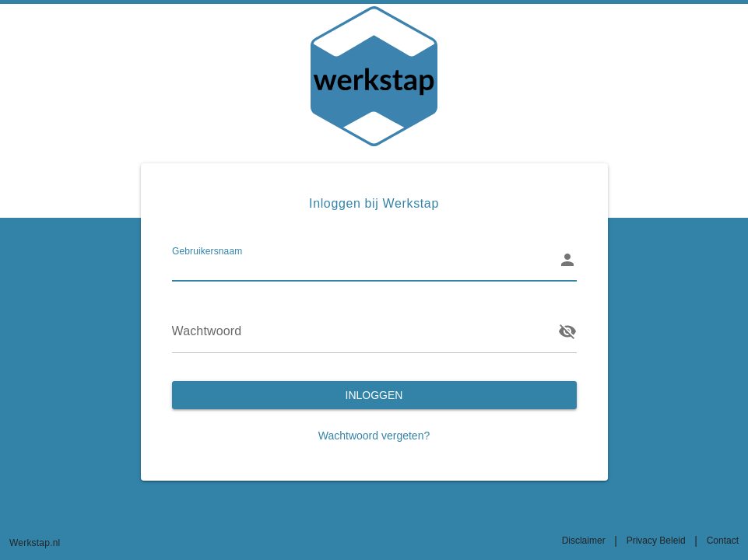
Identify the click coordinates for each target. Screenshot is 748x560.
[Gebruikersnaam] (360, 260)
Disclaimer (584, 541)
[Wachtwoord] (360, 331)
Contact (723, 541)
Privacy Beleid (656, 541)
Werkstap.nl (35, 543)
